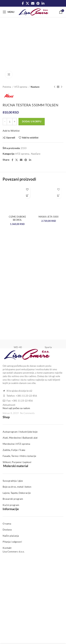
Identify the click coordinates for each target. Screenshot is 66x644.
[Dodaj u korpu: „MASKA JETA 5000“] (59, 195)
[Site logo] (34, 12)
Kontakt (7, 548)
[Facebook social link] (23, 3)
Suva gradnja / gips (13, 481)
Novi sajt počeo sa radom (16, 408)
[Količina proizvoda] (10, 122)
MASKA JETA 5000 (49, 217)
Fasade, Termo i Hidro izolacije (19, 456)
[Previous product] (55, 87)
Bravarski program (13, 499)
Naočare (35, 87)
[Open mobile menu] (8, 12)
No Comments (27, 413)
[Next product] (62, 87)
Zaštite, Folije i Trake (14, 450)
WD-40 (18, 347)
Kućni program (11, 505)
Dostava (7, 530)
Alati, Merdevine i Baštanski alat (20, 438)
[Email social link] (33, 3)
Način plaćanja (11, 536)
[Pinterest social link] (38, 3)
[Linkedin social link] (43, 3)
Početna (7, 87)
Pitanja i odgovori (12, 542)
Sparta (48, 347)
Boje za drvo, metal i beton (17, 487)
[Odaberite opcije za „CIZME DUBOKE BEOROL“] (27, 195)
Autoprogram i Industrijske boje (20, 432)
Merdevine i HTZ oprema (16, 444)
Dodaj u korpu (32, 121)
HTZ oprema (21, 87)
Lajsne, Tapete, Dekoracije (17, 493)
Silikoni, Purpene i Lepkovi (17, 462)
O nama (7, 524)
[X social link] (27, 3)
